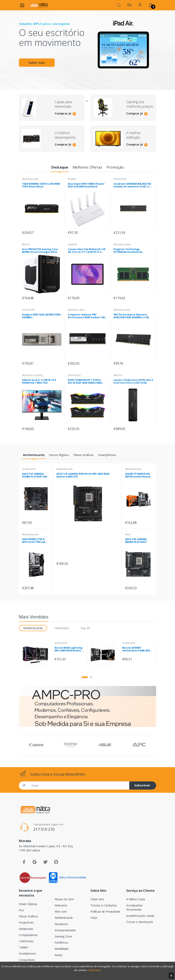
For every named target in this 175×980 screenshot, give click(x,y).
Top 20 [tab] (85, 628)
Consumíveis (27, 960)
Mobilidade (62, 949)
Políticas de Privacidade (105, 912)
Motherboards (30, 534)
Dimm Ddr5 (120, 179)
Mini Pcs (118, 375)
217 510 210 (44, 829)
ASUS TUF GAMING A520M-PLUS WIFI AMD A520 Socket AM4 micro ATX (35, 475)
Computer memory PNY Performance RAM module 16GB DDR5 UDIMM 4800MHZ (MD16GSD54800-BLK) (87, 316)
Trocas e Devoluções (140, 922)
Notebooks (26, 929)
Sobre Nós (97, 899)
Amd (128, 534)
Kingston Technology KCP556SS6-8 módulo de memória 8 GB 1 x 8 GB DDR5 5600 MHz (130, 251)
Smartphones (27, 953)
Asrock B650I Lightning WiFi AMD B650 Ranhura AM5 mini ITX (69, 649)
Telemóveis (26, 941)
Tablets (24, 947)
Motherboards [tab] (33, 628)
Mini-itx (26, 244)
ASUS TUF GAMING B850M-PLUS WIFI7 (136, 541)
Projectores (26, 922)
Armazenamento (65, 930)
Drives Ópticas (28, 904)
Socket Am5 (61, 643)
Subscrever (142, 785)
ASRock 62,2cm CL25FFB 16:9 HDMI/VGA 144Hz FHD (39, 381)
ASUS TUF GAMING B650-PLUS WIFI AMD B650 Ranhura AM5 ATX (83, 475)
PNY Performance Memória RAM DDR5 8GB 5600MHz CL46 (131, 316)
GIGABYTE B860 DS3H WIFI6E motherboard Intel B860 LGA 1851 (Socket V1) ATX (138, 475)
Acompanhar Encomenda (134, 907)
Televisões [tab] (62, 628)
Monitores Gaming (33, 375)
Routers (72, 179)
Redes (59, 955)
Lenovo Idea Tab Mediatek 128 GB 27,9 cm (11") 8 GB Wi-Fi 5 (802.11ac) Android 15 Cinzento (87, 251)
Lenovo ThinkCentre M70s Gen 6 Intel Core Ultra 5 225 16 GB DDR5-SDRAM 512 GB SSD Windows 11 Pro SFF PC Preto (133, 381)
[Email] (79, 785)
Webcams (61, 905)
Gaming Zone (63, 936)
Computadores (28, 935)
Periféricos (61, 943)
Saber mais (37, 63)
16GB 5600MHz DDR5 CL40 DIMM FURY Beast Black (41, 185)
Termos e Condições (104, 905)
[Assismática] (39, 5)
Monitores (61, 924)
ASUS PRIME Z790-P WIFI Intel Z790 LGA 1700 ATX (34, 541)
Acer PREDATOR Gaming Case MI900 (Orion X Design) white (40, 251)
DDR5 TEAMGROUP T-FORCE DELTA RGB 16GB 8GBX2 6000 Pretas (85, 381)
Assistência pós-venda (140, 916)
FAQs (94, 918)
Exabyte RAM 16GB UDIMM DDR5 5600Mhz (41, 316)
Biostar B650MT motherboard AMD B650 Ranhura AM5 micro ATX (137, 649)
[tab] (60, 167)
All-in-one (61, 912)
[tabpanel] (87, 43)
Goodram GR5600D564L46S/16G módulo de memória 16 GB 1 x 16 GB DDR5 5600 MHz (133, 185)
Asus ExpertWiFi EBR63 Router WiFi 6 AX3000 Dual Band (86, 185)
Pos (21, 910)
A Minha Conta (136, 899)
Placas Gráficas (29, 916)
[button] (119, 5)
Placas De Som (64, 899)
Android (72, 244)
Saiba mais (94, 970)
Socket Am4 (29, 469)
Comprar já (65, 113)
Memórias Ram (30, 179)
